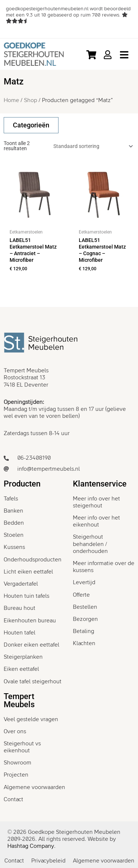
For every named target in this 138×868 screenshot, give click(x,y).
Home (11, 100)
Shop (31, 100)
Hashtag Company (31, 846)
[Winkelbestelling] (92, 146)
